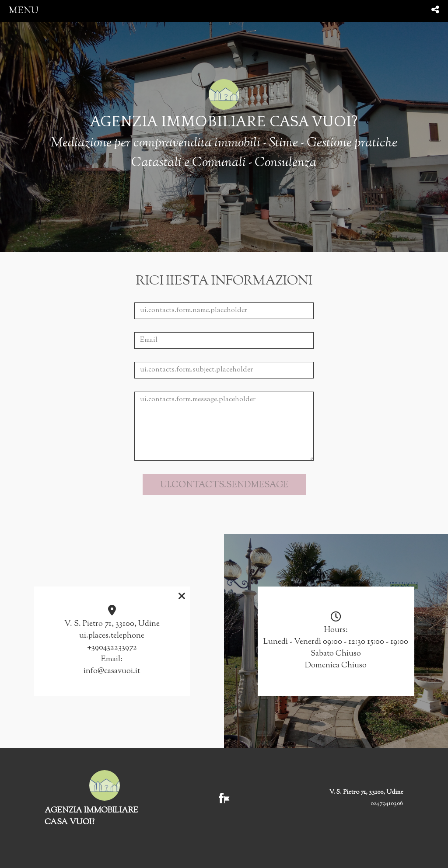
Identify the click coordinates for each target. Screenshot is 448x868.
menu (24, 11)
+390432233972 (112, 648)
